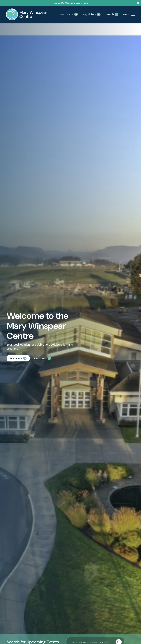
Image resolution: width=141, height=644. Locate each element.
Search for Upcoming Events (33, 642)
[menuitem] (133, 14)
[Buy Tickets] (43, 358)
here (86, 3)
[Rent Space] (18, 358)
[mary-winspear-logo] (27, 14)
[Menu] (133, 14)
